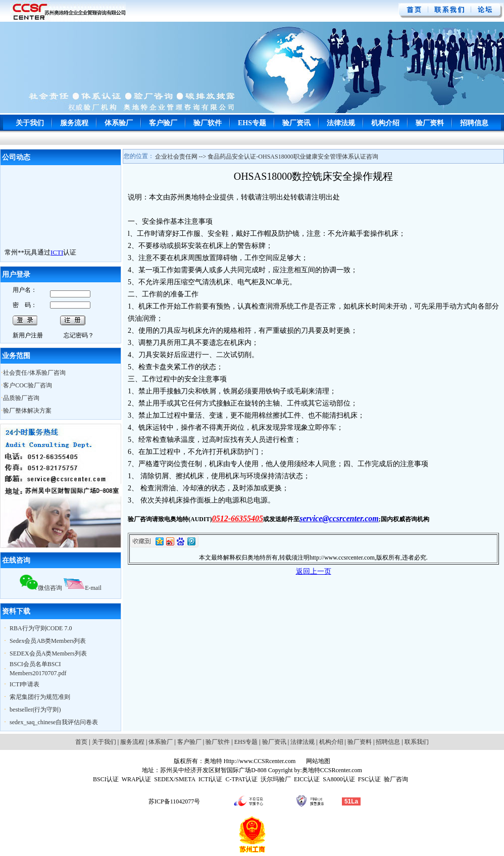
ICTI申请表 (24, 684)
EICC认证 (307, 779)
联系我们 (417, 742)
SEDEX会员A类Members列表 (48, 653)
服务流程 (74, 123)
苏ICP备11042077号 (174, 801)
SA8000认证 (339, 779)
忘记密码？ (79, 335)
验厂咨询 (396, 779)
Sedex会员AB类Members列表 (48, 641)
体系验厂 (119, 123)
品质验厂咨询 (21, 398)
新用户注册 (28, 335)
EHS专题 (252, 123)
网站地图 (317, 761)
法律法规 (341, 123)
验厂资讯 (296, 123)
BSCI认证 (106, 779)
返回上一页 (314, 571)
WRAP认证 (137, 779)
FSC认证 (369, 779)
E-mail (83, 588)
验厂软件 (208, 123)
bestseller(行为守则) (35, 710)
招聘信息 (474, 123)
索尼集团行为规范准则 (40, 697)
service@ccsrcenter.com (339, 518)
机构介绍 (385, 123)
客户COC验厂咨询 (28, 385)
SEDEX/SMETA (175, 779)
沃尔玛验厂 (276, 779)
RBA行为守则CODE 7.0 (41, 628)
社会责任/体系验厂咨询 (34, 373)
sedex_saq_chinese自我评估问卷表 (54, 722)
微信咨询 (41, 588)
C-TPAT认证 (241, 779)
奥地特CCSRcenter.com (332, 770)
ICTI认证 (210, 779)
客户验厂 (163, 123)
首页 (81, 742)
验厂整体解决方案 (27, 411)
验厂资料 (430, 123)
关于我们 (30, 123)
